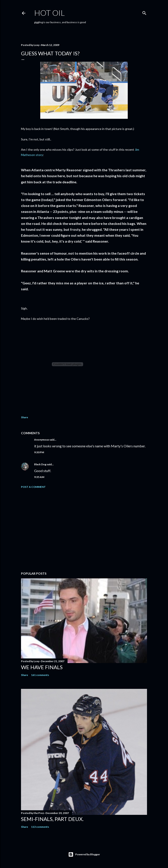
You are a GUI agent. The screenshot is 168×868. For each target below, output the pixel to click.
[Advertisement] (84, 530)
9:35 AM (39, 477)
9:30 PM (39, 452)
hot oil (49, 13)
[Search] (144, 12)
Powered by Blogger (84, 854)
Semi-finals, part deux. (52, 819)
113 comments (40, 827)
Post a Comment (33, 487)
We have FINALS (42, 667)
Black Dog (40, 464)
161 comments (40, 675)
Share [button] (24, 417)
